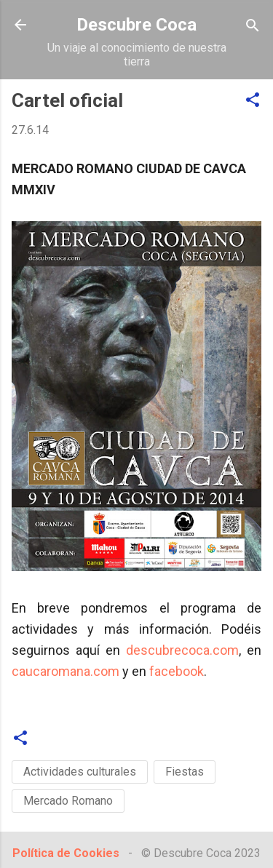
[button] (253, 101)
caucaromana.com (66, 671)
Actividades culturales (80, 772)
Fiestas (185, 772)
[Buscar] (253, 27)
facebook (177, 671)
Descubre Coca (136, 25)
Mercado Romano (68, 801)
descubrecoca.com (182, 650)
